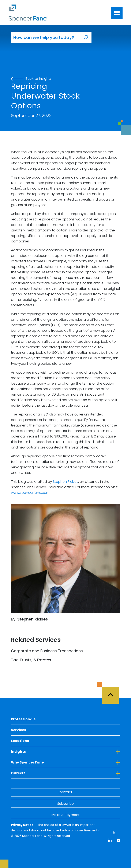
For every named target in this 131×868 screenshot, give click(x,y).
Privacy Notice (23, 825)
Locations (20, 741)
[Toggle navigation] (117, 13)
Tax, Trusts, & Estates (31, 660)
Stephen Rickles (65, 482)
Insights (65, 751)
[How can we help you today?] (46, 37)
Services (18, 730)
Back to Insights (31, 79)
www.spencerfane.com (30, 493)
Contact (65, 792)
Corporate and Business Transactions (47, 651)
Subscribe (65, 804)
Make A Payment (65, 815)
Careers (65, 773)
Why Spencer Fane (65, 762)
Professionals (23, 719)
